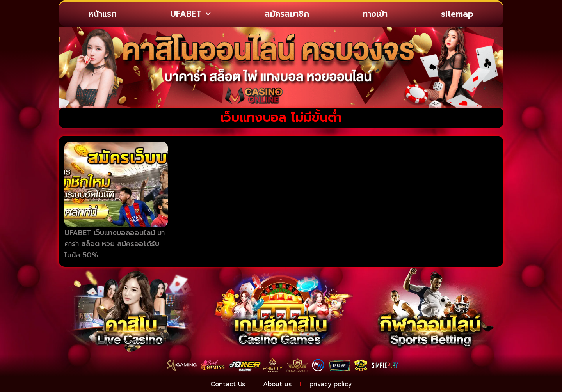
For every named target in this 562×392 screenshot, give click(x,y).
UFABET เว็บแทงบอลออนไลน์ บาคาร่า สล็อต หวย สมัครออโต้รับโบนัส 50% (115, 244)
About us (277, 384)
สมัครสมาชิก (287, 14)
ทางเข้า (375, 14)
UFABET (190, 14)
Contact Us (228, 384)
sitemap (457, 14)
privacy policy (331, 384)
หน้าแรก (103, 14)
